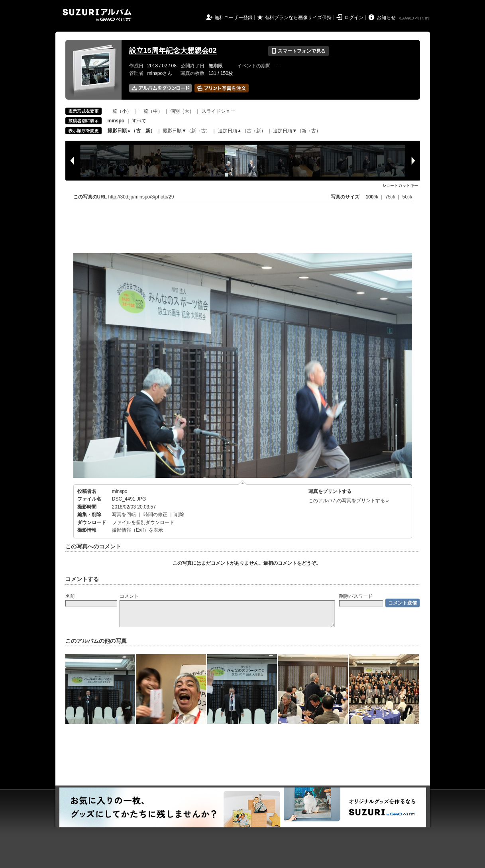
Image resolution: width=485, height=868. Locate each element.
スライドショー (218, 111)
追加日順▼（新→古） (297, 131)
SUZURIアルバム (97, 15)
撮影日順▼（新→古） (187, 131)
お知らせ (386, 18)
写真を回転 (124, 515)
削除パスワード (356, 596)
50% (407, 197)
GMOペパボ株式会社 (415, 18)
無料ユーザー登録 (234, 18)
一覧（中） (151, 111)
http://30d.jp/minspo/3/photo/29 (141, 197)
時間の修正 (155, 515)
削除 (179, 515)
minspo (120, 491)
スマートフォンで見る (298, 51)
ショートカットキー (400, 186)
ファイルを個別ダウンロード (143, 522)
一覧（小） (120, 111)
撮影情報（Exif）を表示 (137, 530)
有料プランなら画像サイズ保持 (298, 18)
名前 (70, 596)
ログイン (354, 18)
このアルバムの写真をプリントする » (349, 501)
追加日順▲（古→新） (242, 131)
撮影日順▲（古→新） (132, 131)
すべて (139, 121)
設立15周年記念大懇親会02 (173, 51)
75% (391, 197)
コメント (129, 596)
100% (372, 197)
